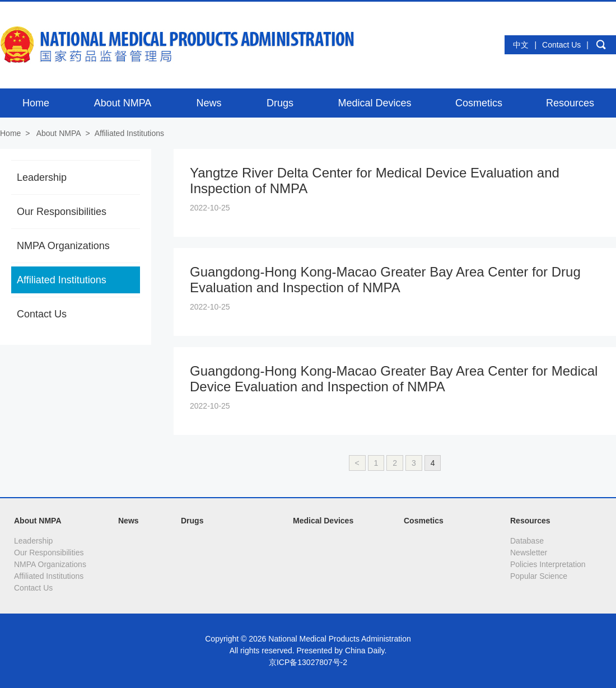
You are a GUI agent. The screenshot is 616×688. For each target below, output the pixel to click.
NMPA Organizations (63, 246)
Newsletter (529, 553)
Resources (530, 521)
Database (527, 541)
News (129, 521)
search (601, 45)
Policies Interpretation (548, 564)
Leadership (42, 177)
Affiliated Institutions (129, 133)
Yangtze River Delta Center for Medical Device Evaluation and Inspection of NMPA (375, 181)
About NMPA (59, 133)
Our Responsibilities (62, 212)
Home (10, 133)
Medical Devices (323, 521)
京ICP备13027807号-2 (308, 662)
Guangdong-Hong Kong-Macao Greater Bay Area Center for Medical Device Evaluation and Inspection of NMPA (394, 379)
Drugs (192, 521)
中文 (521, 45)
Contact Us (561, 45)
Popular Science (539, 576)
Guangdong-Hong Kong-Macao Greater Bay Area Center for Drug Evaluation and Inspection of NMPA (385, 280)
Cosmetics (424, 521)
